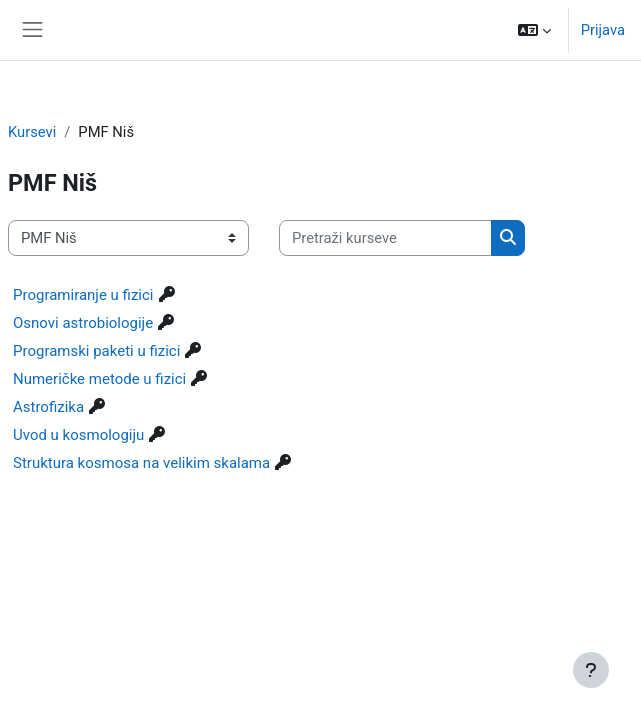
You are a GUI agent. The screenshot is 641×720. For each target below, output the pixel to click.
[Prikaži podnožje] (591, 670)
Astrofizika (48, 407)
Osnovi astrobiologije (83, 323)
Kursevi (32, 132)
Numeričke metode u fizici (99, 379)
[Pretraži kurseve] (385, 238)
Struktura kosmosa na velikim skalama (141, 463)
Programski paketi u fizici (96, 351)
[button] (534, 30)
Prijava (603, 30)
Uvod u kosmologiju (78, 435)
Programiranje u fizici (83, 295)
